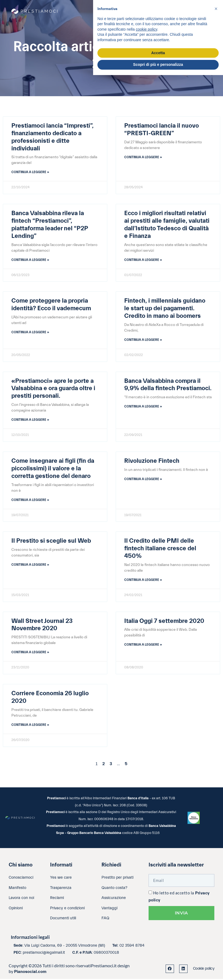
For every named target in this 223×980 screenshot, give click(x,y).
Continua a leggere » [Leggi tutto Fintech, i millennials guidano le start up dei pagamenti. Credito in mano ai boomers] (143, 340)
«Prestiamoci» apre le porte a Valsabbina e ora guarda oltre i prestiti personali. (53, 389)
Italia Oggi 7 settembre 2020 (164, 622)
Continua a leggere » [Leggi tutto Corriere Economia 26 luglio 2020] (30, 726)
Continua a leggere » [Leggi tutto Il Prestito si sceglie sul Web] (30, 565)
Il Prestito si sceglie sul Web (51, 542)
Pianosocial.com (30, 973)
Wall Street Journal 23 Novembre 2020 (42, 626)
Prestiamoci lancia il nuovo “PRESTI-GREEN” (162, 130)
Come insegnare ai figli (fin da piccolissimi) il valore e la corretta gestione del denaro (53, 469)
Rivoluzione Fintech (152, 461)
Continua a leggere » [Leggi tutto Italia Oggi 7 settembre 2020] (143, 645)
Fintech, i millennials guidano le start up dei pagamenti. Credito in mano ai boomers (165, 309)
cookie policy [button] (147, 29)
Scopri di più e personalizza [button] (158, 64)
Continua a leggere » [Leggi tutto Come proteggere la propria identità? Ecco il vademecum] (30, 332)
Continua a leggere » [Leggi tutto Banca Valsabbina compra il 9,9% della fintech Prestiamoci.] (143, 407)
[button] (216, 9)
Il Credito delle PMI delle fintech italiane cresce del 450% (160, 549)
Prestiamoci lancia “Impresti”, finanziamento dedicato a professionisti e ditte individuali (53, 137)
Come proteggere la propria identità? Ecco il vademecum (51, 305)
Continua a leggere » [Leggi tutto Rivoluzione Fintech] (143, 480)
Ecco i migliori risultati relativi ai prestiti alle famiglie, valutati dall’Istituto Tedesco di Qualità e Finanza (167, 225)
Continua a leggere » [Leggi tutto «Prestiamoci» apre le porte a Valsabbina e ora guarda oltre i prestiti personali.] (30, 420)
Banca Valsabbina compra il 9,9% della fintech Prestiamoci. (168, 385)
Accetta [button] (158, 53)
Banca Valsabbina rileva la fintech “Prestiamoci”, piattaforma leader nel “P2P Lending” (50, 225)
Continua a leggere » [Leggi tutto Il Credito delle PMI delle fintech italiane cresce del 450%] (143, 580)
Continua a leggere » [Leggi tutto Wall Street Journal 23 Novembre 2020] (30, 653)
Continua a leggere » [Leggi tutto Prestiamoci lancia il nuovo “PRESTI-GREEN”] (143, 157)
